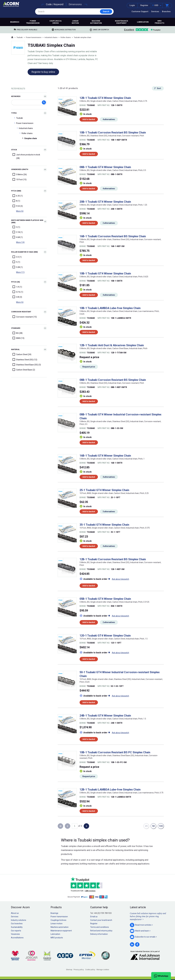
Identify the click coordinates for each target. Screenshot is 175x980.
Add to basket (89, 119)
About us (15, 913)
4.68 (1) (18, 237)
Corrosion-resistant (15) (25, 317)
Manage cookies (103, 970)
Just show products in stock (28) (26, 156)
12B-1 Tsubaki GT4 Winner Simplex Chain (105, 98)
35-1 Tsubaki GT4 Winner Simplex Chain (104, 525)
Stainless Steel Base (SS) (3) (27, 365)
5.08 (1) (18, 267)
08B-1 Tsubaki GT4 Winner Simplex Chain (105, 167)
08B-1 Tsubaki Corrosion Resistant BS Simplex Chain (113, 380)
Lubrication (143, 22)
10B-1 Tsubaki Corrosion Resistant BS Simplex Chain (113, 132)
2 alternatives (109, 223)
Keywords (16, 96)
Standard (16, 328)
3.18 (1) (18, 232)
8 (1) (16, 201)
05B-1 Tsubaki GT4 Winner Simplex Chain (105, 599)
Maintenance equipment (121, 22)
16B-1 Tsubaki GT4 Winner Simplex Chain (105, 456)
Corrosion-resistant (21, 312)
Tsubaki (20, 37)
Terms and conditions (100, 927)
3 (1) (16, 227)
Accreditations (17, 938)
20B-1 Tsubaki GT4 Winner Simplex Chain (105, 202)
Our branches (17, 924)
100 (161, 826)
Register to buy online (43, 72)
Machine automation (96, 22)
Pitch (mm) (16, 191)
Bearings (15, 22)
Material (15, 350)
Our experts (16, 931)
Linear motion (75, 22)
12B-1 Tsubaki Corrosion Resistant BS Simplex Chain (113, 559)
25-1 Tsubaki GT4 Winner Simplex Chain (104, 490)
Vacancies (15, 934)
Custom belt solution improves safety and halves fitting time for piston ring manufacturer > (148, 916)
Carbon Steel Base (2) (24, 370)
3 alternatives (109, 512)
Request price (89, 367)
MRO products (159, 22)
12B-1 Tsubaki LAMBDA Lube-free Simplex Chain (110, 790)
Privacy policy (79, 970)
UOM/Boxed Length (20, 169)
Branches (166, 11)
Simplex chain (31, 138)
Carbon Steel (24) (22, 354)
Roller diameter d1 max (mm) (24, 252)
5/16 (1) (18, 292)
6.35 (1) (18, 196)
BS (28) (18, 333)
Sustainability (17, 927)
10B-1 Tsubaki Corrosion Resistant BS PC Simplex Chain (115, 752)
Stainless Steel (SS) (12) (25, 359)
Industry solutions (19, 920)
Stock (14, 150)
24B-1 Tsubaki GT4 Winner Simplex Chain (105, 716)
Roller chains (66, 37)
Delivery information (99, 934)
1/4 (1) (17, 287)
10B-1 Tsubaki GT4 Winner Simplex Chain (105, 273)
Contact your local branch (101, 920)
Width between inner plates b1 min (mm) (27, 221)
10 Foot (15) (20, 179)
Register (144, 5)
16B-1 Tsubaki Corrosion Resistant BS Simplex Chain (113, 236)
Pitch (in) (16, 282)
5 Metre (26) (20, 174)
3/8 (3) (17, 297)
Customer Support (140, 11)
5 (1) (16, 262)
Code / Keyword (55, 4)
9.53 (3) (18, 206)
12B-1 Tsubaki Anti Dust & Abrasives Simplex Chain (112, 345)
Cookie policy (90, 970)
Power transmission (33, 22)
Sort (159, 88)
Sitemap (69, 970)
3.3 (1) (17, 257)
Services (155, 11)
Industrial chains (51, 37)
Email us (94, 917)
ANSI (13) (18, 338)
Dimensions (75, 4)
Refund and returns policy (101, 931)
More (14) (20, 242)
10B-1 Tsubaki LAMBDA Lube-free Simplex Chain (110, 308)
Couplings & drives (56, 22)
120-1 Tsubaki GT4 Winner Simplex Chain (105, 636)
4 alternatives (109, 119)
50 (153, 826)
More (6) (20, 211)
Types (14, 113)
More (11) (20, 272)
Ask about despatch (120, 579)
